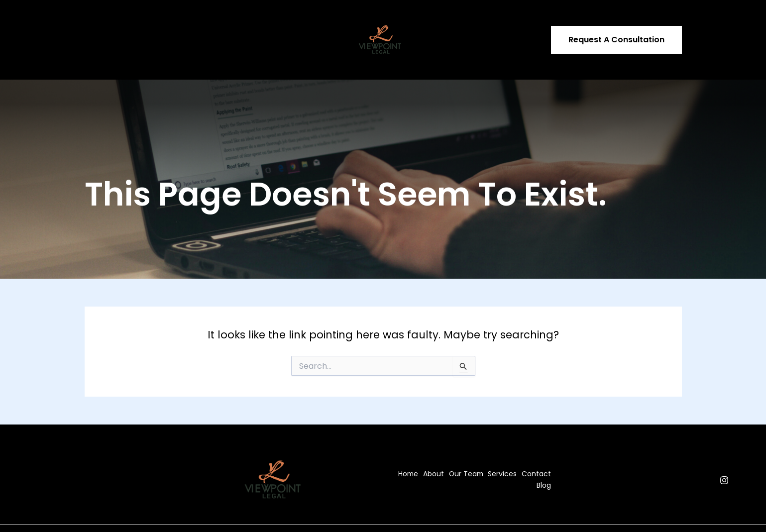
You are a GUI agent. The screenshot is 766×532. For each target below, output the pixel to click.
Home (102, 23)
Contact (277, 23)
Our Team (179, 23)
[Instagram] (724, 447)
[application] (244, 23)
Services (230, 23)
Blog (313, 23)
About (137, 23)
